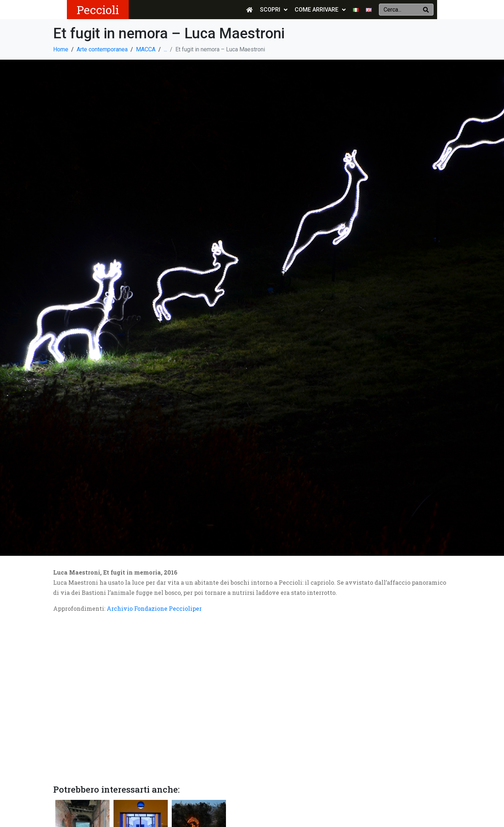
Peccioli (98, 10)
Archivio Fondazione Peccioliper (154, 608)
